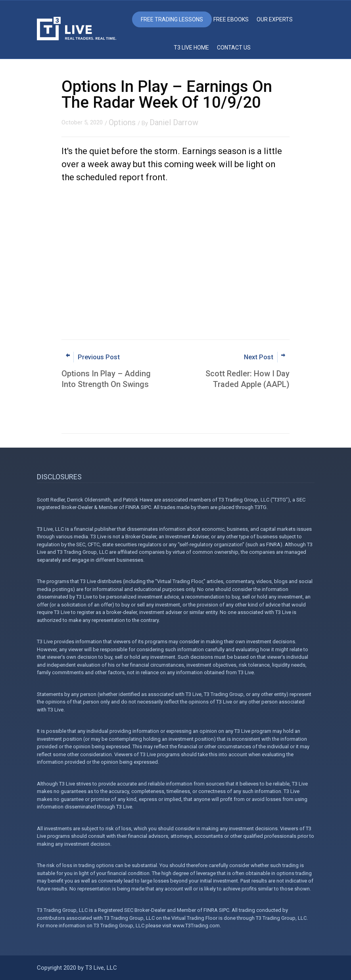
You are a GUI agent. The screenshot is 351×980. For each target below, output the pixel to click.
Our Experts (275, 19)
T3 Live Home (191, 48)
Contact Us (234, 48)
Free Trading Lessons (172, 19)
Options (122, 122)
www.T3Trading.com (196, 926)
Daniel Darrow (174, 122)
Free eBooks (231, 19)
